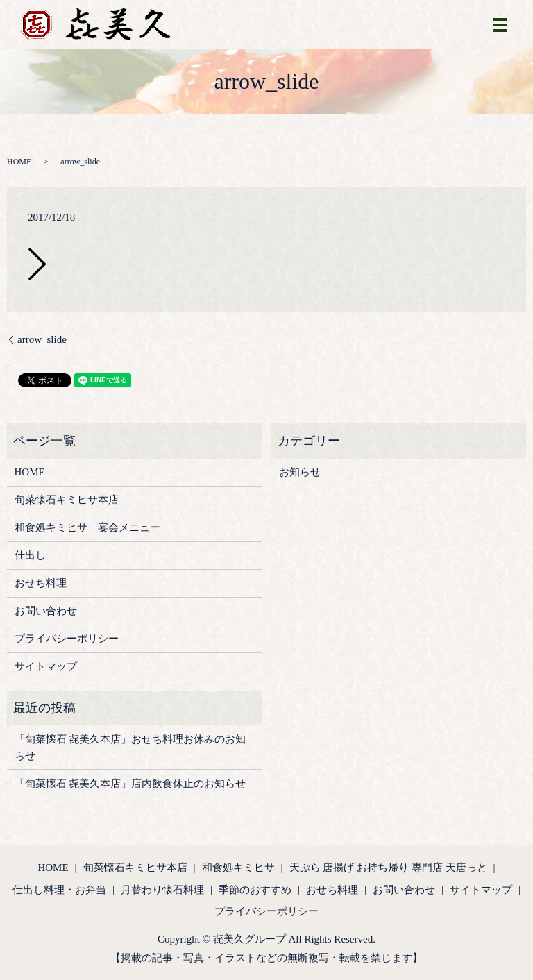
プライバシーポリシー (67, 639)
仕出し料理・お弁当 (59, 890)
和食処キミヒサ (238, 868)
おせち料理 (41, 583)
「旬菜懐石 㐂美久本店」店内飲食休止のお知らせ (130, 784)
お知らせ (300, 472)
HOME (19, 162)
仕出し (30, 555)
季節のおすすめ (255, 890)
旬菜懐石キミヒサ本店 (67, 500)
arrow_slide (42, 339)
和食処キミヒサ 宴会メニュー (87, 527)
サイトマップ (46, 666)
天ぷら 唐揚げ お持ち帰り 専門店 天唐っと (388, 868)
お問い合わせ (46, 611)
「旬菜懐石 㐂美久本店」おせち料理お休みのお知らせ (130, 747)
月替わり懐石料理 (162, 890)
